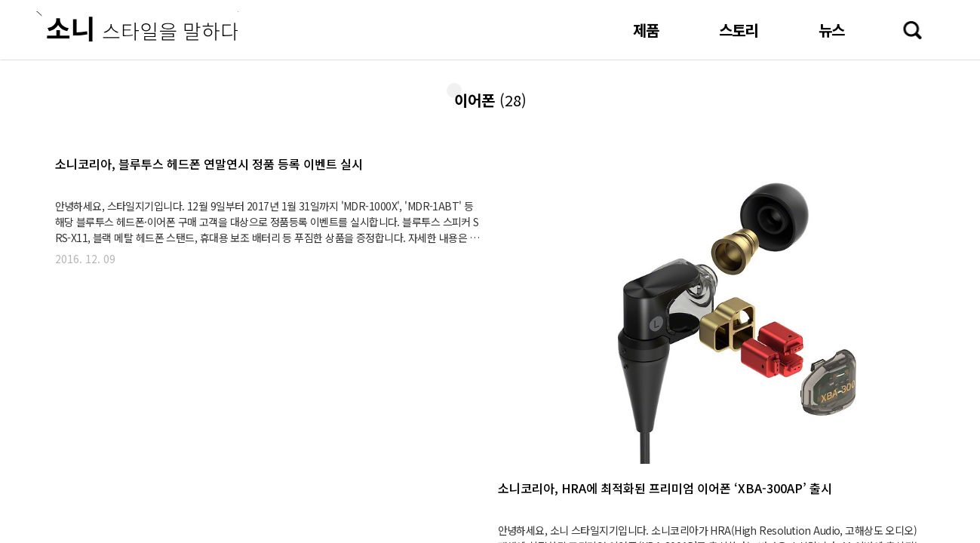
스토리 (739, 30)
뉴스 (831, 30)
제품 (646, 30)
